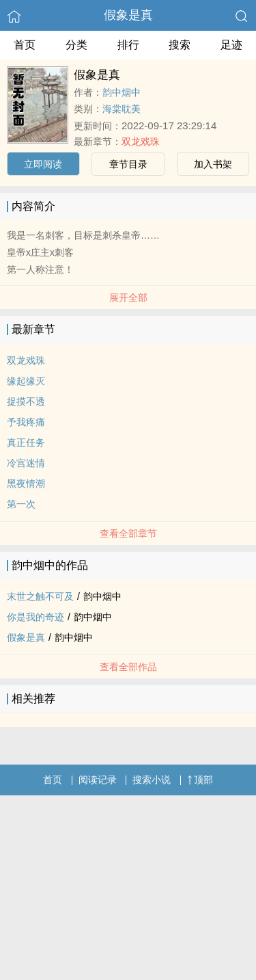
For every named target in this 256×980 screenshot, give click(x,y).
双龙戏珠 (141, 142)
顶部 (200, 780)
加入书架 (213, 164)
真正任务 (26, 442)
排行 (128, 45)
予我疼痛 (26, 422)
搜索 (180, 45)
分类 (76, 45)
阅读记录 (98, 780)
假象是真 (128, 15)
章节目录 (128, 164)
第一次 (21, 504)
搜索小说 (152, 780)
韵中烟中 (122, 92)
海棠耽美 (122, 109)
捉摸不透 (26, 401)
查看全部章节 (128, 533)
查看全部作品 (128, 667)
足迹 (231, 45)
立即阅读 (43, 164)
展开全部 (128, 297)
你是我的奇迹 (35, 617)
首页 (25, 45)
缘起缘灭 (26, 381)
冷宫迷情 (26, 463)
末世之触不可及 (40, 596)
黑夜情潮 (26, 484)
